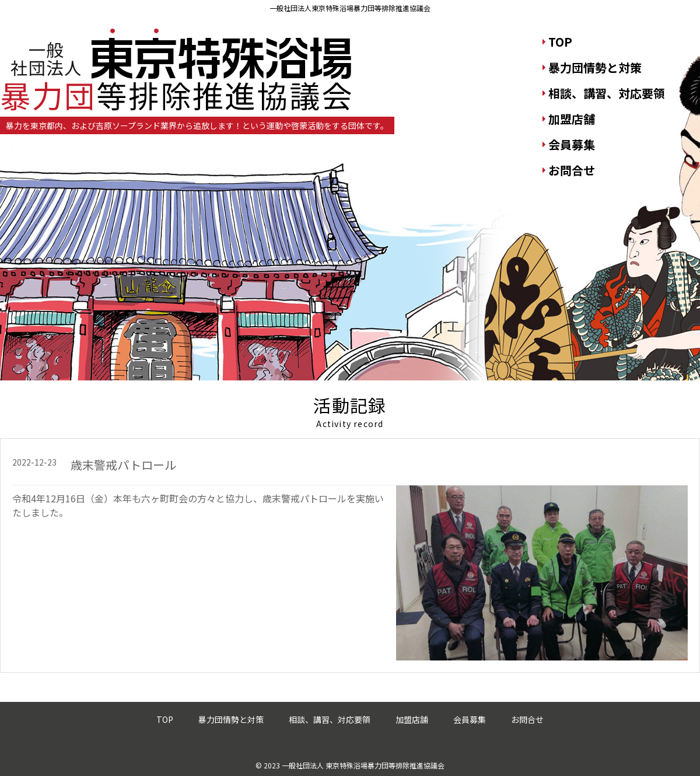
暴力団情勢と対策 (595, 67)
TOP (560, 42)
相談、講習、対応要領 (607, 93)
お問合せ (572, 170)
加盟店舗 (572, 119)
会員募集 (572, 144)
